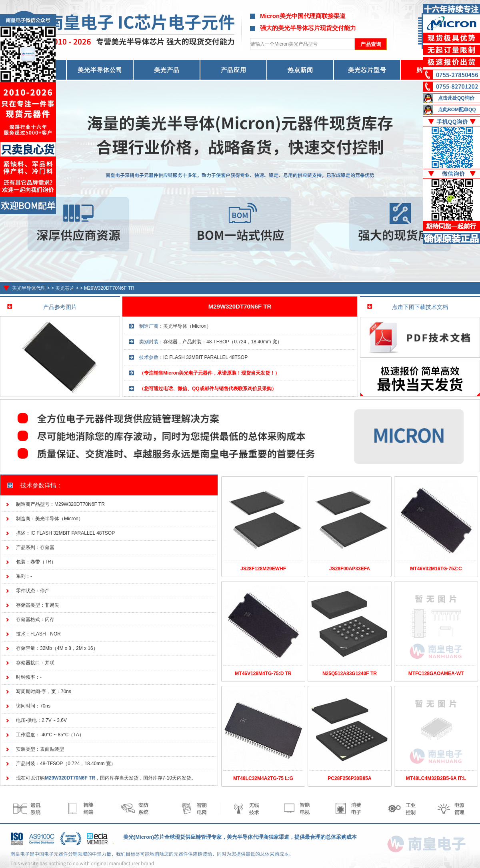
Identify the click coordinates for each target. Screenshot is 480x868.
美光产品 (167, 70)
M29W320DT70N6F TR (109, 288)
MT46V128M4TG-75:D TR (263, 674)
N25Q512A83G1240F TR (350, 674)
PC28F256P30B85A (349, 778)
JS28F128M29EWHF (263, 569)
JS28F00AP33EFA (350, 569)
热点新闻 (300, 70)
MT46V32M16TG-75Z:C (436, 569)
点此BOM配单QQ (457, 110)
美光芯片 (65, 288)
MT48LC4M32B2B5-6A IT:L (436, 778)
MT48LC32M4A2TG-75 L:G (263, 778)
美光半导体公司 (100, 70)
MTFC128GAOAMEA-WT (436, 674)
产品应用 (234, 70)
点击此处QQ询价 (456, 98)
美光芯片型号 (367, 70)
